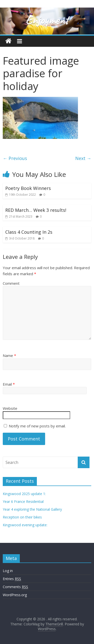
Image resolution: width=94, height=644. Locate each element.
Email (9, 384)
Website (10, 408)
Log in (8, 571)
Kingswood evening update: (25, 525)
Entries (12, 579)
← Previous (15, 158)
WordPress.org (15, 595)
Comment (11, 283)
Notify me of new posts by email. (37, 426)
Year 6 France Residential (23, 501)
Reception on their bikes (22, 517)
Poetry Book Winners (28, 188)
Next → (83, 158)
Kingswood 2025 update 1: (24, 494)
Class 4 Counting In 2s (29, 232)
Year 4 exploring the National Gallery (32, 509)
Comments (15, 587)
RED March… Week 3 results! (36, 210)
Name (9, 355)
